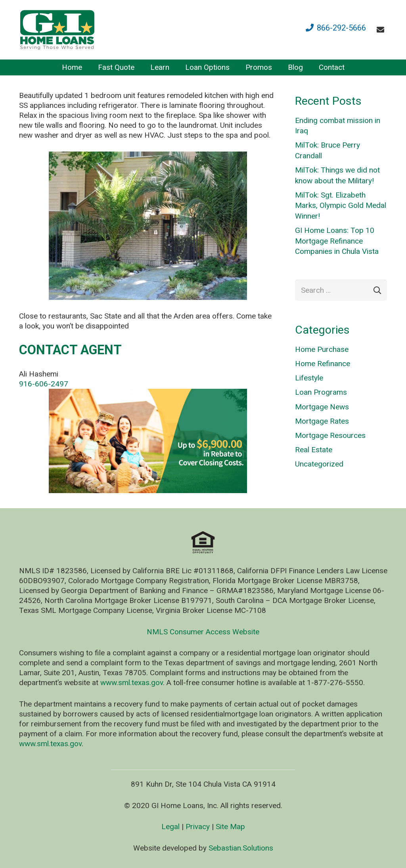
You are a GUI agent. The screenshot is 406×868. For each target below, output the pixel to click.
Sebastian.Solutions (241, 848)
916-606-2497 (44, 384)
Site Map (230, 827)
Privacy (198, 827)
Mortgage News (322, 407)
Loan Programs (321, 392)
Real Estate (314, 450)
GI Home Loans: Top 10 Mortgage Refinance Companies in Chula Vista (337, 241)
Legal (170, 827)
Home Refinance (323, 364)
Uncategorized (319, 464)
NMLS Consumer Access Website (203, 632)
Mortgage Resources (330, 435)
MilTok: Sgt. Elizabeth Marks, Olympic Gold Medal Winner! (341, 205)
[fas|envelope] (382, 30)
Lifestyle (309, 378)
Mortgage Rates (322, 421)
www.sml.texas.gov (132, 683)
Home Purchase (322, 349)
